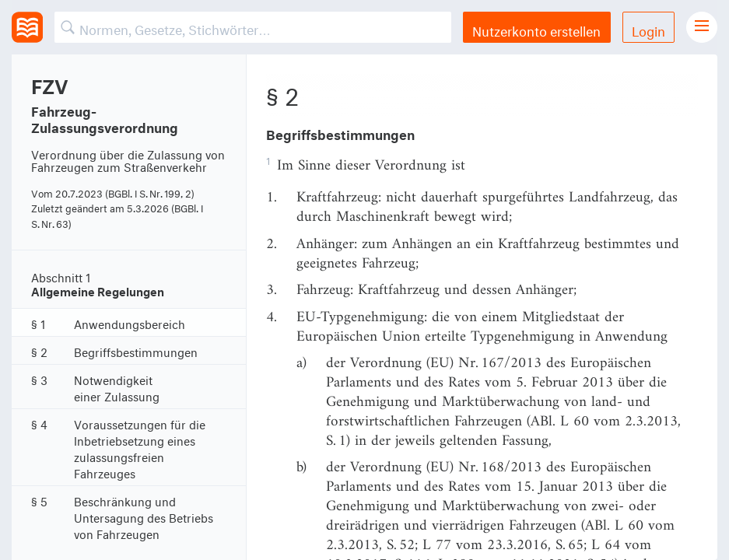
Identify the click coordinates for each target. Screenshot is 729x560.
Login (648, 29)
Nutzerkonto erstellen (536, 29)
